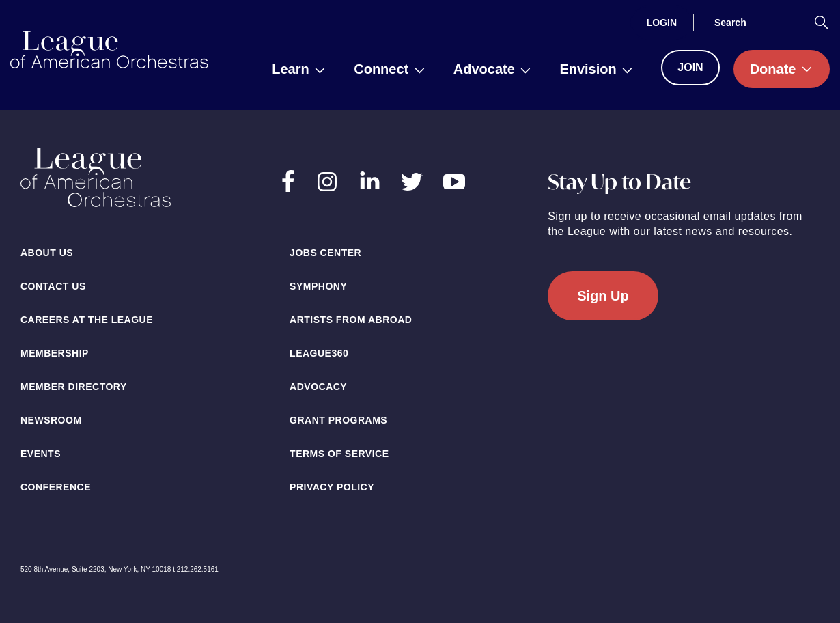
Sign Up (603, 296)
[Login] (662, 23)
